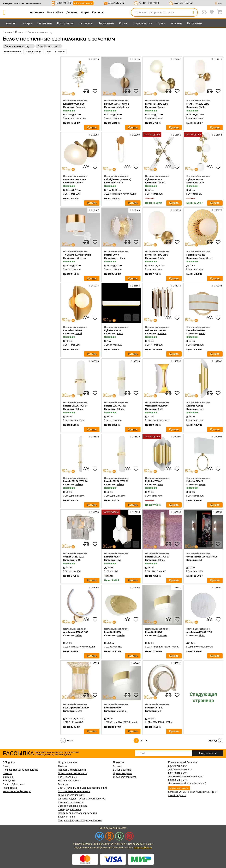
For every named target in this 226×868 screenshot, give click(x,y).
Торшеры (63, 784)
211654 (217, 135)
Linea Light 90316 (113, 632)
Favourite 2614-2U (154, 708)
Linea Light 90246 (113, 708)
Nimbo (202, 635)
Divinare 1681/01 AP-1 (156, 330)
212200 (135, 135)
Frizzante (162, 333)
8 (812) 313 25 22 (178, 773)
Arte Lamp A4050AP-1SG (76, 632)
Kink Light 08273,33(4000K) (118, 179)
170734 (217, 286)
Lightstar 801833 (112, 330)
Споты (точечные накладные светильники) (82, 788)
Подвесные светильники (72, 770)
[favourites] (95, 91)
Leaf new (121, 258)
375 (201, 560)
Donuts (161, 107)
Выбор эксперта (122, 770)
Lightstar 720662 (153, 481)
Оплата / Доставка (14, 784)
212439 (135, 59)
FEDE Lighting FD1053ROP (76, 708)
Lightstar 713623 (195, 481)
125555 (135, 286)
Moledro (121, 635)
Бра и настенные (67, 777)
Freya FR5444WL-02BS (157, 104)
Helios (79, 635)
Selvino (79, 409)
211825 (217, 59)
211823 (176, 210)
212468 (135, 210)
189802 (217, 361)
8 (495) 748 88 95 (178, 766)
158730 (176, 361)
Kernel (79, 333)
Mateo (202, 333)
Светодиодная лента (70, 809)
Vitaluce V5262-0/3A (74, 557)
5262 (78, 560)
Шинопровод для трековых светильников (82, 799)
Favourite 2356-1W (196, 255)
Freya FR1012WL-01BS (157, 255)
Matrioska (162, 635)
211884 (94, 135)
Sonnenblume (205, 258)
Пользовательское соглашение (20, 770)
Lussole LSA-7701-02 (115, 406)
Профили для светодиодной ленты (77, 813)
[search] (193, 12)
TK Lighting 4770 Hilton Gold (77, 255)
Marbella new (123, 107)
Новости (8, 773)
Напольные (194, 23)
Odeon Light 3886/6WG (156, 406)
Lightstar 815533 (195, 179)
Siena (201, 409)
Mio (159, 711)
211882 (176, 59)
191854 (94, 512)
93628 (135, 361)
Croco (202, 183)
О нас (6, 766)
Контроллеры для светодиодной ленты (80, 820)
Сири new (81, 107)
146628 (135, 437)
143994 (135, 588)
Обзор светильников (125, 777)
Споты (123, 23)
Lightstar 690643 (153, 179)
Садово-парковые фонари (73, 806)
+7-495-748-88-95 (64, 3)
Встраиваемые (142, 23)
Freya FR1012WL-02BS (198, 104)
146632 (94, 437)
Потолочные (65, 23)
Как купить (9, 781)
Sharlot (202, 107)
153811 (176, 663)
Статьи (117, 766)
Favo (119, 560)
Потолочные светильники (73, 773)
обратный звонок (83, 3)
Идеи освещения (122, 773)
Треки (161, 23)
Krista (160, 409)
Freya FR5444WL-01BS (75, 179)
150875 (217, 210)
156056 (94, 588)
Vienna (79, 711)
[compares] (86, 91)
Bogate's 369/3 (111, 255)
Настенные (85, 23)
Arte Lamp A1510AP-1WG (199, 632)
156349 (176, 286)
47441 (177, 588)
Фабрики (8, 777)
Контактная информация (17, 791)
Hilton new (81, 258)
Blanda (120, 333)
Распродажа (10, 788)
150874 (94, 286)
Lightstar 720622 (195, 406)
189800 (176, 437)
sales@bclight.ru (116, 3)
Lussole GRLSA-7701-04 (75, 481)
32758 (218, 512)
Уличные (176, 23)
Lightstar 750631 (112, 557)
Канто (120, 183)
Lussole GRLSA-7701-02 (116, 481)
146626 (94, 361)
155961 (217, 588)
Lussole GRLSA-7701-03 (157, 557)
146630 (176, 512)
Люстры (27, 23)
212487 (94, 210)
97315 (94, 663)
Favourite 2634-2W (196, 330)
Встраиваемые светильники (74, 791)
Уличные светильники (71, 802)
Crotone (161, 183)
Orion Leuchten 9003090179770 (202, 557)
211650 (176, 135)
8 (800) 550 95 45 (178, 780)
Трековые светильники (71, 795)
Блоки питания (66, 817)
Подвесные (44, 23)
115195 (135, 512)
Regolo (202, 484)
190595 (217, 437)
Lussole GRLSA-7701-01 (75, 406)
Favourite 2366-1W (73, 330)
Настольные (106, 23)
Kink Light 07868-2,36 (74, 104)
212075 (94, 59)
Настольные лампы (69, 781)
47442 (135, 663)
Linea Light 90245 (154, 632)
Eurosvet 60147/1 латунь (117, 104)
